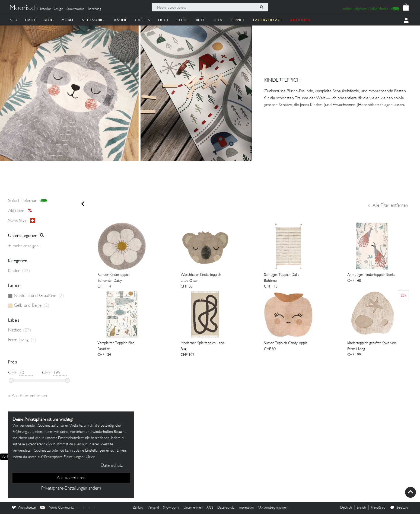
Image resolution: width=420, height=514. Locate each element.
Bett (201, 20)
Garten (143, 20)
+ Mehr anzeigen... (25, 246)
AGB (210, 508)
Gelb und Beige (32, 306)
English (361, 508)
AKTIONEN (300, 20)
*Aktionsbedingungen (273, 508)
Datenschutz (226, 508)
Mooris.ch (24, 8)
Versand (153, 508)
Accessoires (94, 20)
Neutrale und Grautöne (39, 296)
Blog (49, 20)
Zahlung (138, 508)
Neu (13, 20)
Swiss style (22, 221)
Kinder (19, 271)
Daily (31, 20)
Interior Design (52, 9)
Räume (121, 20)
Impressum (246, 508)
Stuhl (182, 20)
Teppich (238, 20)
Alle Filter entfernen (388, 206)
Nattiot (20, 330)
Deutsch (346, 508)
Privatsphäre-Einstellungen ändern (71, 489)
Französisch (379, 508)
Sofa (218, 20)
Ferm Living (22, 340)
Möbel (68, 20)
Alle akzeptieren (71, 478)
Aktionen (22, 211)
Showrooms (76, 9)
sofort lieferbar (28, 201)
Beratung (95, 9)
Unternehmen (193, 508)
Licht (164, 20)
